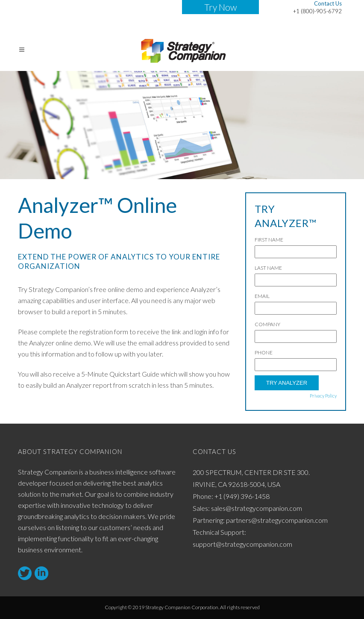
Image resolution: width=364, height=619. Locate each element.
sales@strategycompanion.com (257, 508)
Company (267, 324)
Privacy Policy (323, 396)
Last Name (268, 268)
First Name (269, 240)
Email (262, 296)
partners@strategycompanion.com (277, 520)
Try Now (220, 7)
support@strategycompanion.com (242, 544)
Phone (264, 352)
